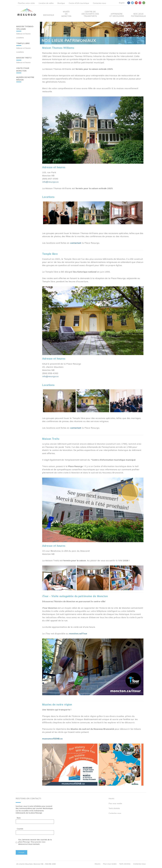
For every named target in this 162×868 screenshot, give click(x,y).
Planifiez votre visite (26, 3)
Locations (20, 38)
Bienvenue (49, 15)
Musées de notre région (25, 79)
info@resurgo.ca (50, 182)
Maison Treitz (24, 58)
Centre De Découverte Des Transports (90, 14)
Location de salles (46, 3)
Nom (19, 818)
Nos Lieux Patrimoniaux (138, 15)
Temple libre (23, 43)
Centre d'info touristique (79, 3)
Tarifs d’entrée (114, 808)
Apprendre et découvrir (117, 15)
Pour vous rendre (115, 803)
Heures (111, 799)
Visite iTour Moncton (23, 69)
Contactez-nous (100, 3)
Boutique (61, 3)
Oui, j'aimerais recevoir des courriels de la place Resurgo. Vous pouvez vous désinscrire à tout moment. (35, 842)
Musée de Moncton (66, 14)
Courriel (20, 829)
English (122, 3)
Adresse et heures (24, 34)
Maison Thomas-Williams (25, 28)
